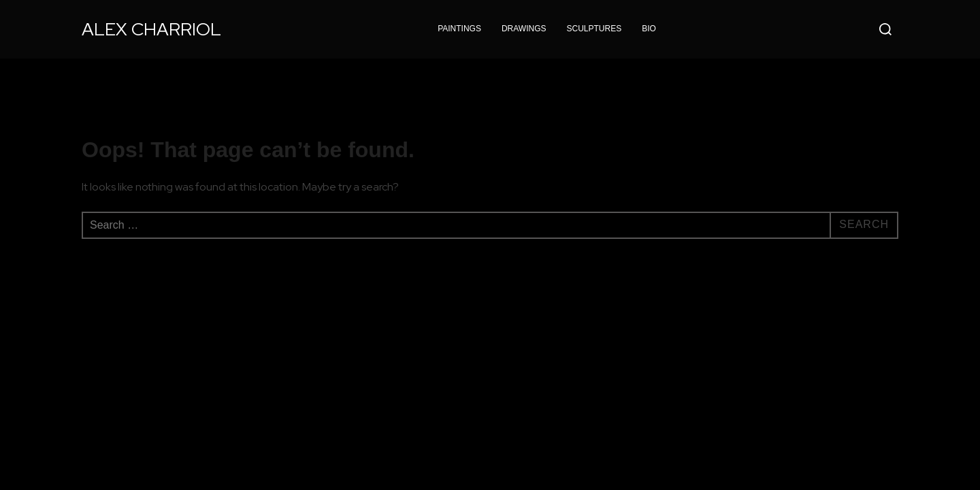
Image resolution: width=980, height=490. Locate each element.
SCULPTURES (594, 29)
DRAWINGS (524, 29)
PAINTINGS (459, 29)
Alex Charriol (151, 29)
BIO (649, 29)
